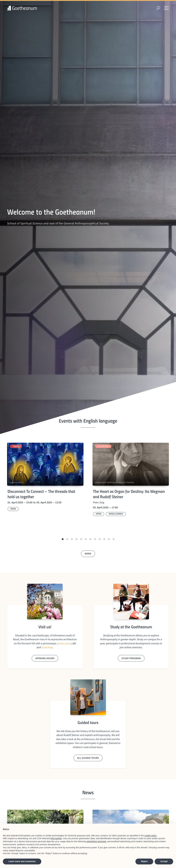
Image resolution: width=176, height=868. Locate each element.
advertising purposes (96, 841)
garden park (63, 644)
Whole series (116, 514)
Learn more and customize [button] (22, 861)
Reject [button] (144, 861)
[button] (63, 539)
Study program (131, 658)
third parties (56, 838)
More (88, 554)
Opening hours (45, 658)
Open (13, 509)
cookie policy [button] (151, 836)
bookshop (47, 647)
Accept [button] (164, 861)
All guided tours (88, 758)
